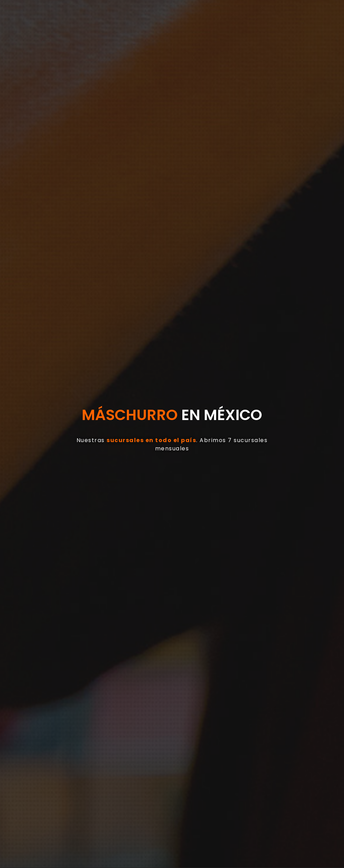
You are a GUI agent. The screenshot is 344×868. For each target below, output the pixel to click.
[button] (103, 26)
